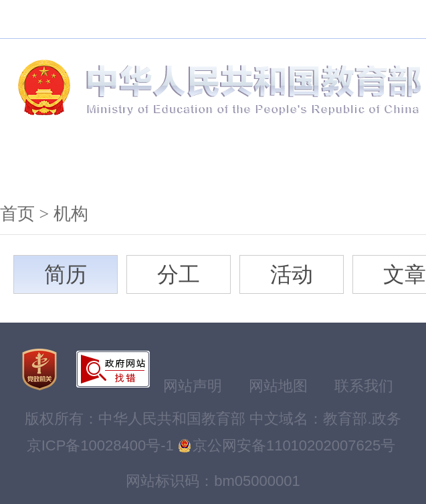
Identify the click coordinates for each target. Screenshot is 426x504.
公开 (211, 167)
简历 (66, 274)
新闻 (128, 167)
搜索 (123, 19)
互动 (377, 167)
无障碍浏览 (184, 19)
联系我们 (364, 386)
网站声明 (193, 386)
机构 (45, 167)
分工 (179, 274)
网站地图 (278, 386)
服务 (294, 167)
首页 (17, 214)
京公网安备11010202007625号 (294, 445)
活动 (292, 274)
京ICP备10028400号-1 (100, 445)
